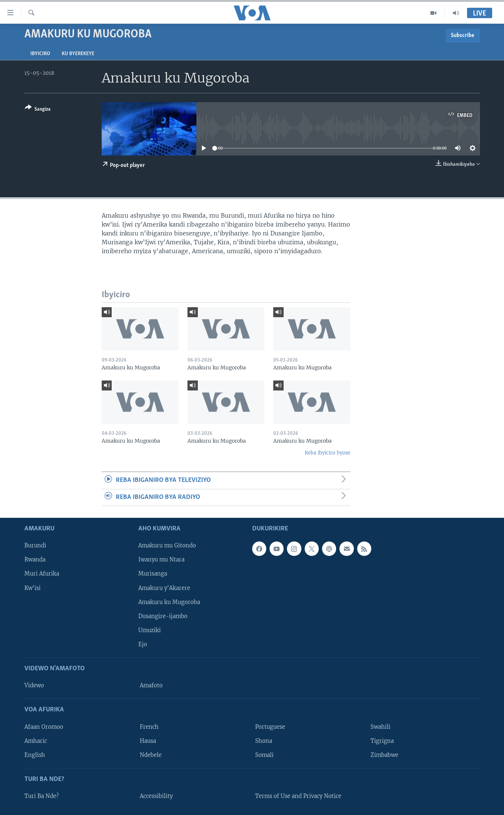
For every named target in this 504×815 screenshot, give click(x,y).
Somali (264, 755)
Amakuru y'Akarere (164, 588)
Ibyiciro (40, 54)
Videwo (34, 685)
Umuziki (150, 630)
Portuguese (270, 727)
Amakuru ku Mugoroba (169, 602)
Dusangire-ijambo (163, 616)
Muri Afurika (42, 574)
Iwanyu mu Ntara (161, 560)
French (149, 727)
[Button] (38, 110)
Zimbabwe (384, 755)
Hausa (148, 741)
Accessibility (156, 796)
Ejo (143, 644)
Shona (264, 741)
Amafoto (151, 685)
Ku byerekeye (78, 54)
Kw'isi (33, 588)
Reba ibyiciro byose (327, 453)
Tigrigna (382, 741)
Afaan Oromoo (44, 727)
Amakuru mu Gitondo (167, 546)
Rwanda (35, 560)
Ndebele (151, 755)
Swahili (380, 727)
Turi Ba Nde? (42, 796)
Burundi (35, 546)
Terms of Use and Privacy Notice (298, 796)
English (35, 755)
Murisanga (153, 574)
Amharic (36, 741)
